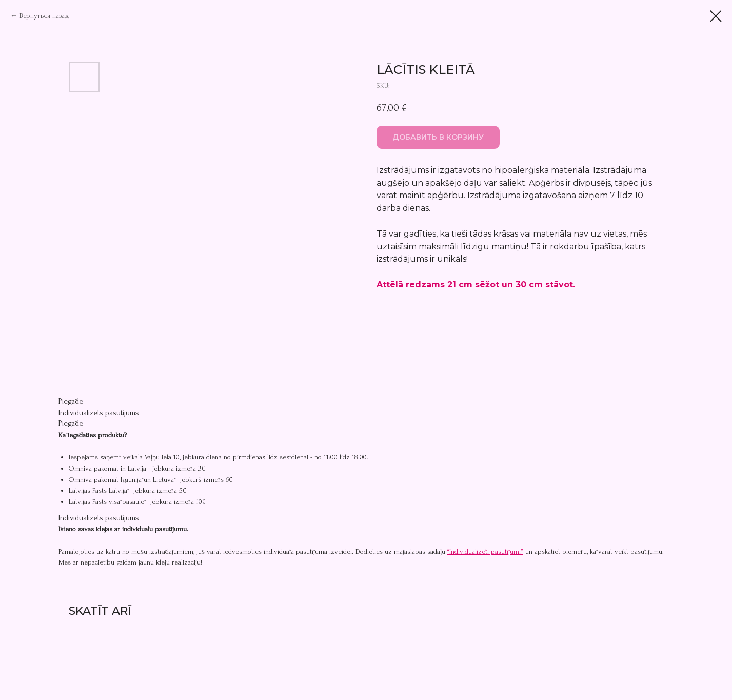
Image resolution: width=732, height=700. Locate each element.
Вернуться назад (44, 16)
